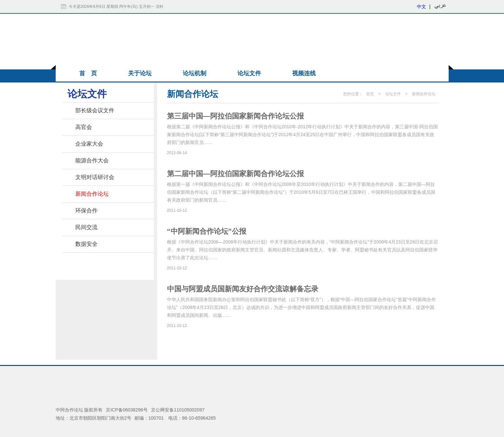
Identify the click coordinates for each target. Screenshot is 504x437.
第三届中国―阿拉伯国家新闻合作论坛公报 (235, 116)
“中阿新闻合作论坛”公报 (207, 231)
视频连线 (304, 73)
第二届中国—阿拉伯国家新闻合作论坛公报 (235, 174)
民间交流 (86, 227)
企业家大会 (89, 144)
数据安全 (86, 244)
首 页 (88, 73)
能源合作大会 (92, 161)
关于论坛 (140, 73)
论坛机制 (195, 73)
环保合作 (86, 211)
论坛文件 (249, 73)
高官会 (84, 127)
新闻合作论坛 (92, 194)
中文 (421, 7)
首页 (370, 94)
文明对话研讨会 (95, 177)
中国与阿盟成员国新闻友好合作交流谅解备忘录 (243, 289)
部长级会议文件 (95, 110)
